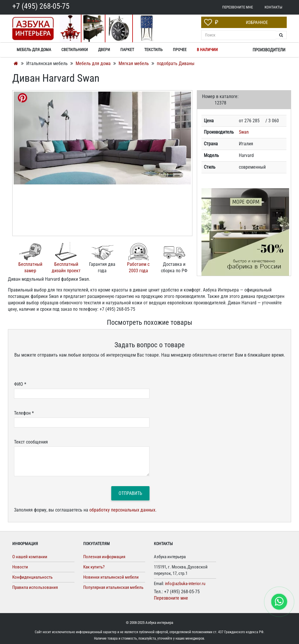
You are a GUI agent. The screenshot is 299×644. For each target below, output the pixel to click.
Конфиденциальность (32, 577)
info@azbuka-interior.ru (185, 584)
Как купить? (94, 567)
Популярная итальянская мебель (113, 587)
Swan (244, 132)
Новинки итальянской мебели (111, 577)
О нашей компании (30, 557)
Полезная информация (104, 557)
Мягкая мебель (134, 63)
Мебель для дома (94, 63)
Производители (269, 50)
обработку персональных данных (122, 510)
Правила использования (35, 587)
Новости (20, 567)
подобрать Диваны (176, 63)
